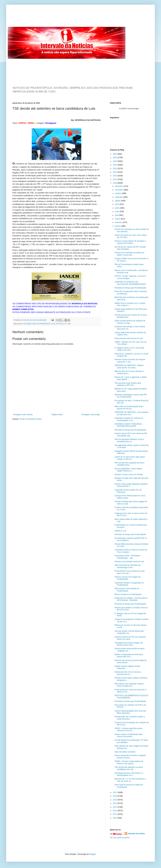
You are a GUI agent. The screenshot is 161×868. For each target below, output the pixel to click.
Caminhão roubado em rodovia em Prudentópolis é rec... (129, 419)
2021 (115, 172)
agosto (118, 201)
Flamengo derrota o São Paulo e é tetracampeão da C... (129, 774)
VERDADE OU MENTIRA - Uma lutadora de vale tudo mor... (132, 413)
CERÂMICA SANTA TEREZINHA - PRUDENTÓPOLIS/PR (129, 425)
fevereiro (119, 222)
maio (117, 212)
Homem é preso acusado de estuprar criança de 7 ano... (130, 361)
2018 (115, 183)
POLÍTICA (60, 324)
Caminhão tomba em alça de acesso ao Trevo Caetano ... (131, 551)
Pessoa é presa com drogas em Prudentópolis (128, 578)
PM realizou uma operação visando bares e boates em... (129, 685)
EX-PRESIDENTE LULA (46, 324)
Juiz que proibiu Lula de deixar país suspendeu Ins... (129, 632)
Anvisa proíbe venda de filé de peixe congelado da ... (129, 650)
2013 (115, 807)
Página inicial (57, 415)
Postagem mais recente (23, 415)
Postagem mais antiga (91, 415)
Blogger (93, 854)
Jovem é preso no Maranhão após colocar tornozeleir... (129, 735)
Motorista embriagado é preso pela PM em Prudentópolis (131, 396)
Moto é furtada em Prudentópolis (128, 594)
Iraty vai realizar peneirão (125, 752)
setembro (119, 197)
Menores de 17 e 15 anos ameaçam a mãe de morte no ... (130, 780)
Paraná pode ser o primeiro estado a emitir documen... (130, 718)
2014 (115, 803)
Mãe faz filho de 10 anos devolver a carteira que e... (129, 372)
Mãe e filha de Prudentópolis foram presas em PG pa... (129, 408)
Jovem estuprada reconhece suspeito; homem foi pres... (130, 756)
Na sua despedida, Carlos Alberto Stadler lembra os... (128, 470)
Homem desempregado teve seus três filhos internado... (130, 712)
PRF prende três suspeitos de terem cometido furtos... (129, 464)
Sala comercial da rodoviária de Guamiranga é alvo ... (128, 566)
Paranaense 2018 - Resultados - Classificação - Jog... (128, 557)
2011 (115, 814)
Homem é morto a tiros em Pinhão (129, 475)
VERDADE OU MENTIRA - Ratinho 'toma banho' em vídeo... (129, 366)
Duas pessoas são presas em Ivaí (129, 338)
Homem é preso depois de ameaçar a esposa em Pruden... (130, 242)
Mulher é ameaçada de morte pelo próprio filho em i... (129, 656)
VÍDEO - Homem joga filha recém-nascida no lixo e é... (129, 730)
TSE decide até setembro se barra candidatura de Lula (129, 768)
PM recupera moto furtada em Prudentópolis (127, 590)
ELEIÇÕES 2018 (30, 324)
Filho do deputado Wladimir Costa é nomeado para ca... (129, 440)
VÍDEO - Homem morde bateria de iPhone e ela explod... (129, 762)
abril (117, 215)
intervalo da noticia (30, 320)
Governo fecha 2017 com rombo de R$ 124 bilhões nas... (131, 435)
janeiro (118, 226)
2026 (115, 154)
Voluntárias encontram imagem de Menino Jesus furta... (129, 644)
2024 (115, 161)
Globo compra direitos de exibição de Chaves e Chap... (130, 322)
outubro (118, 193)
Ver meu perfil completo (120, 838)
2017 (115, 792)
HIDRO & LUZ (120, 531)
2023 (115, 165)
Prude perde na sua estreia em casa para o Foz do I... (129, 572)
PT (65, 324)
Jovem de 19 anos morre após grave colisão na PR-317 (130, 458)
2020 (115, 176)
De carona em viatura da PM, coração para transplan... (130, 248)
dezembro (119, 186)
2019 (115, 179)
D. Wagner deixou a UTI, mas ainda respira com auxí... (129, 349)
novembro (119, 190)
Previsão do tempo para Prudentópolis (130, 288)
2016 (115, 796)
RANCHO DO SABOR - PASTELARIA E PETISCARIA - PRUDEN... (131, 599)
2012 (115, 811)
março (118, 219)
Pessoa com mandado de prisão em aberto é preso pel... (129, 254)
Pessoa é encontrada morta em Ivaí (129, 562)
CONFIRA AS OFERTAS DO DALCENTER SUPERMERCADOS (130, 283)
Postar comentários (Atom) (31, 419)
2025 (115, 158)
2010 (115, 818)
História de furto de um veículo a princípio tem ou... (128, 673)
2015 (115, 800)
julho (117, 204)
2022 (115, 169)
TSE (69, 324)
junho (118, 208)
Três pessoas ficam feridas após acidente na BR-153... (128, 384)
